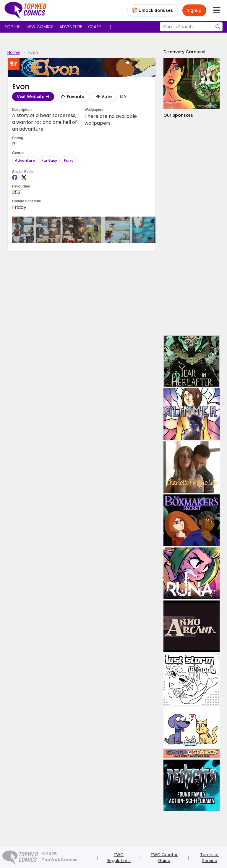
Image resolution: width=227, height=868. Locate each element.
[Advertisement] (192, 227)
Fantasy (49, 160)
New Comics (40, 27)
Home (14, 52)
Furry (69, 160)
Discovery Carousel (184, 52)
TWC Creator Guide (164, 858)
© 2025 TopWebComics (59, 857)
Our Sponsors (178, 115)
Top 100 (13, 27)
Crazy (95, 27)
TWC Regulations (119, 858)
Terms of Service (210, 858)
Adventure (71, 27)
